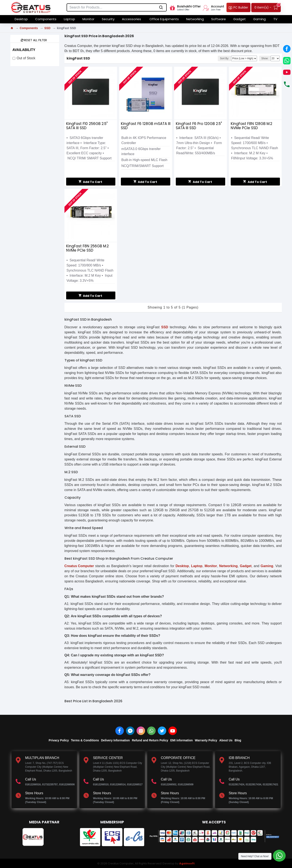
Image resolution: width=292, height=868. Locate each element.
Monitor (211, 566)
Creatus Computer (79, 566)
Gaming (267, 566)
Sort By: (224, 58)
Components (29, 28)
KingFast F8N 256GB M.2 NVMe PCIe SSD (87, 248)
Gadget (246, 566)
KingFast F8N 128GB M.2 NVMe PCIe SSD (251, 126)
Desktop (182, 566)
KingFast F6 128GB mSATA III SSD (146, 126)
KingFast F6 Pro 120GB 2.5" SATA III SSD (199, 126)
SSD (47, 28)
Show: (265, 58)
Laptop (197, 566)
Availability (24, 50)
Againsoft (187, 863)
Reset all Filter (35, 40)
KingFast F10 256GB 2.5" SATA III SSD (87, 126)
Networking (228, 566)
